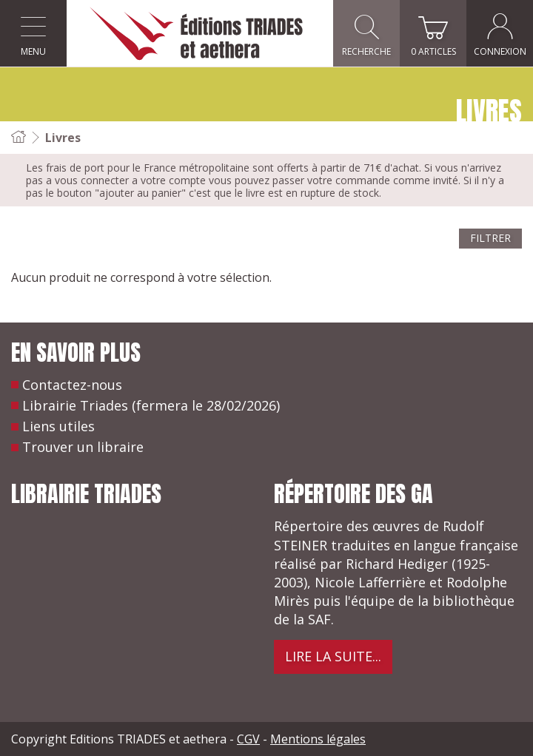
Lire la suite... (333, 656)
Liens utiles (58, 426)
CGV (248, 739)
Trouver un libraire (83, 447)
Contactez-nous (72, 385)
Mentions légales (318, 739)
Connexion (500, 34)
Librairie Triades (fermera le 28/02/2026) (151, 405)
